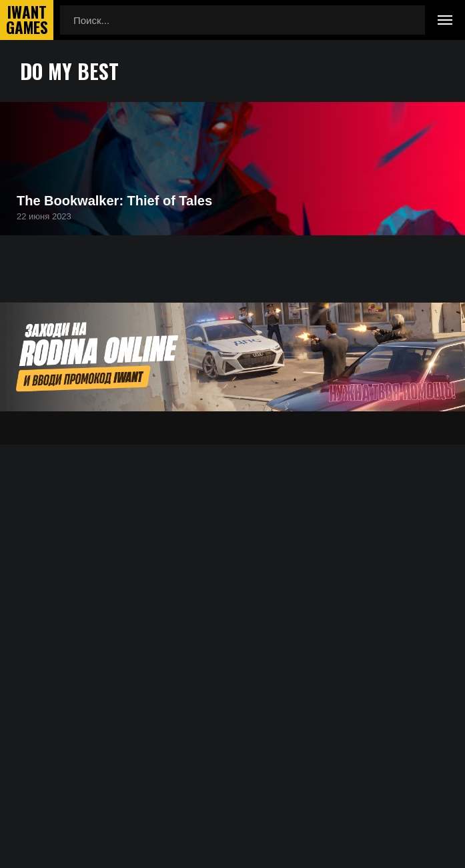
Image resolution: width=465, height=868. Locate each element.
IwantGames (27, 20)
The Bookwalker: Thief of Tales (114, 201)
